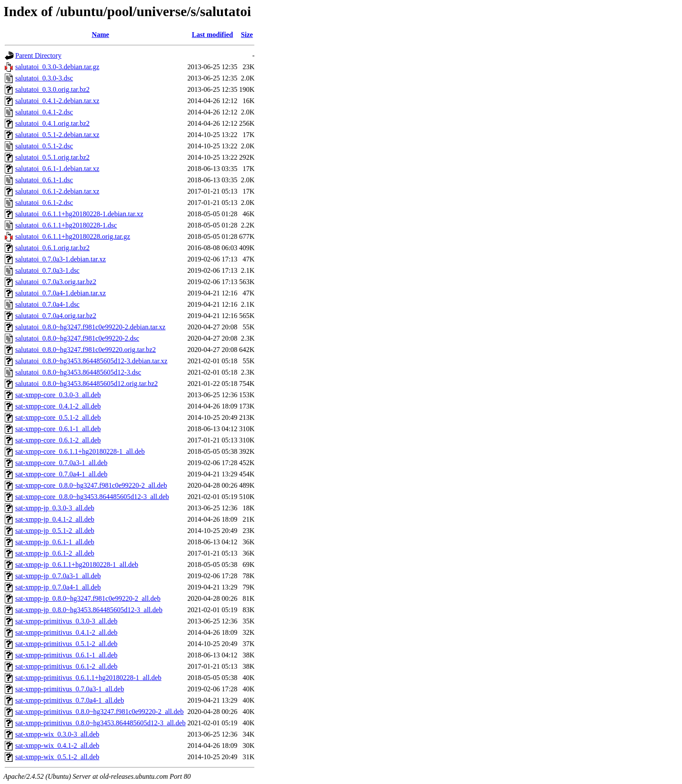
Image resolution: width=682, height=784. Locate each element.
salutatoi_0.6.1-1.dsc (44, 180)
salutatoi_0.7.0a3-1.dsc (47, 270)
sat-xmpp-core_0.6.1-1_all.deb (58, 429)
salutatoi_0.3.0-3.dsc (44, 78)
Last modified (212, 35)
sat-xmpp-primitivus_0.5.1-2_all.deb (66, 644)
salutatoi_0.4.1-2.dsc (44, 112)
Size (247, 35)
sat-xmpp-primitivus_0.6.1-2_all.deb (66, 666)
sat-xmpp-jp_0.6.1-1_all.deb (55, 542)
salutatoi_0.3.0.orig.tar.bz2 (52, 89)
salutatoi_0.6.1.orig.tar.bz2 (52, 248)
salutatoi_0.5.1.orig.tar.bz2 (52, 157)
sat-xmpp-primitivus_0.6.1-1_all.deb (66, 655)
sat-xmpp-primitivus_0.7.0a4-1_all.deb (70, 700)
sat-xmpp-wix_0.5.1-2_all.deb (57, 757)
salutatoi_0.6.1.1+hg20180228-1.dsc (66, 225)
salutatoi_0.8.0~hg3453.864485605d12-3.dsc (78, 372)
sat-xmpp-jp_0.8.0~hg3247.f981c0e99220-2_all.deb (88, 598)
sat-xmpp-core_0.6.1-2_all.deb (58, 440)
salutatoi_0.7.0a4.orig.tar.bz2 (56, 316)
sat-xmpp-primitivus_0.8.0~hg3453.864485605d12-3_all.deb (100, 723)
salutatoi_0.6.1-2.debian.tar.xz (57, 191)
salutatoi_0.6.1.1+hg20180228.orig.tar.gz (73, 236)
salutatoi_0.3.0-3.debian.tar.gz (57, 67)
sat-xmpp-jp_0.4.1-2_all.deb (55, 519)
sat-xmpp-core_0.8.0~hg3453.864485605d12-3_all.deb (92, 497)
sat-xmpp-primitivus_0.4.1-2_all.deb (66, 632)
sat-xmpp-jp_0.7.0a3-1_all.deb (58, 576)
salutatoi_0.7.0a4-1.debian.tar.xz (60, 293)
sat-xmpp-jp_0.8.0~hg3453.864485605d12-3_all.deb (89, 610)
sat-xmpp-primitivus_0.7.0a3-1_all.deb (70, 689)
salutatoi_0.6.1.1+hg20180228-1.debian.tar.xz (79, 214)
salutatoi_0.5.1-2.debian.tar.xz (57, 135)
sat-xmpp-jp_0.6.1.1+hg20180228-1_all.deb (77, 565)
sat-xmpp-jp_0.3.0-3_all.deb (55, 508)
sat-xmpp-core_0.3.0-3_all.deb (58, 395)
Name (100, 35)
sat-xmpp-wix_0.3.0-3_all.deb (57, 734)
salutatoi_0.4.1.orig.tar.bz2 (52, 123)
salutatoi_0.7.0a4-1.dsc (47, 304)
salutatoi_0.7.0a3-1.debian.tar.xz (60, 259)
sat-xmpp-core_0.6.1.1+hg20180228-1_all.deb (80, 451)
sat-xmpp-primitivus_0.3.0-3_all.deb (66, 621)
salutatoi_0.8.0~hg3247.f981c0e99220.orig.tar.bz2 (85, 350)
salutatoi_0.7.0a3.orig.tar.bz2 (56, 282)
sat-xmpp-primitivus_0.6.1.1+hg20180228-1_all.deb (88, 678)
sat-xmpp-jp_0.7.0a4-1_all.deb (58, 587)
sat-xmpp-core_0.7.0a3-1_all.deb (61, 463)
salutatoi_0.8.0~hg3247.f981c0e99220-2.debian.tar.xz (90, 327)
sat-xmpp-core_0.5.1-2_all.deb (58, 417)
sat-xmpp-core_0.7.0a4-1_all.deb (61, 474)
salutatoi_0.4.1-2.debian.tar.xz (57, 101)
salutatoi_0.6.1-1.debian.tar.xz (57, 169)
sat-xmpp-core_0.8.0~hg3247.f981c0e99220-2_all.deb (91, 485)
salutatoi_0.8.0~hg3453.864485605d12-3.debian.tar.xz (91, 361)
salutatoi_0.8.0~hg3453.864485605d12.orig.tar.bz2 (87, 384)
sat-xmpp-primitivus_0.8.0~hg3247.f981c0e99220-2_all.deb (99, 712)
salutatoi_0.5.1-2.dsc (44, 146)
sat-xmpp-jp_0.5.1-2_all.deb (55, 531)
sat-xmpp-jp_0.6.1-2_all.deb (55, 553)
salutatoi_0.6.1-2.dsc (44, 203)
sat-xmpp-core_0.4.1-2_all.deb (58, 406)
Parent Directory (38, 55)
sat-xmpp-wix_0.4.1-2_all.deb (57, 745)
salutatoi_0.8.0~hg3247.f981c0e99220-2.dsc (77, 338)
